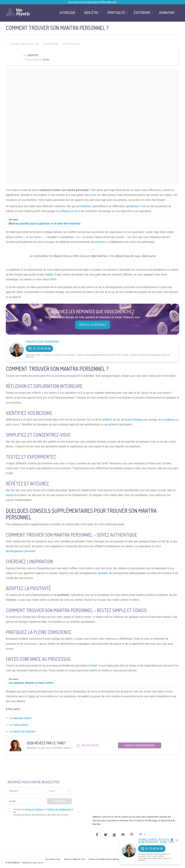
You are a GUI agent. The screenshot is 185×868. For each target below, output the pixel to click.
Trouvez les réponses (93, 325)
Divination (166, 13)
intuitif (94, 666)
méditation (85, 206)
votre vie (95, 195)
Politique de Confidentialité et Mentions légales (108, 859)
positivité (100, 242)
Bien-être (91, 13)
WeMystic (33, 55)
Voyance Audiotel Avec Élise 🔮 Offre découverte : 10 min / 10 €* (156, 841)
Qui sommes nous (53, 859)
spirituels (103, 573)
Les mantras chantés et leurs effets (31, 683)
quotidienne (132, 206)
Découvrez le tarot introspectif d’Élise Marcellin (93, 2)
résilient (49, 275)
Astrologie (67, 13)
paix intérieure (135, 420)
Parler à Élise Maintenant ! (43, 342)
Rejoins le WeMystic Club (75, 859)
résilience (170, 420)
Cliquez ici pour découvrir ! (140, 745)
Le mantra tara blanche (22, 732)
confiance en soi (68, 211)
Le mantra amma (19, 725)
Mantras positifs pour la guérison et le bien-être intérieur (45, 224)
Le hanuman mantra (20, 718)
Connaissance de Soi (25, 44)
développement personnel (21, 551)
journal (9, 495)
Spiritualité (71, 44)
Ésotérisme (51, 44)
